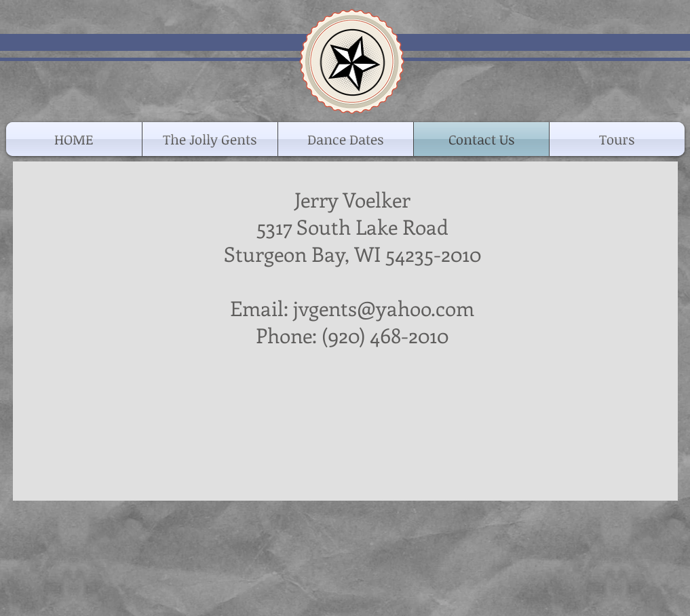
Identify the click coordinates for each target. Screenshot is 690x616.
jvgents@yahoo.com (384, 308)
